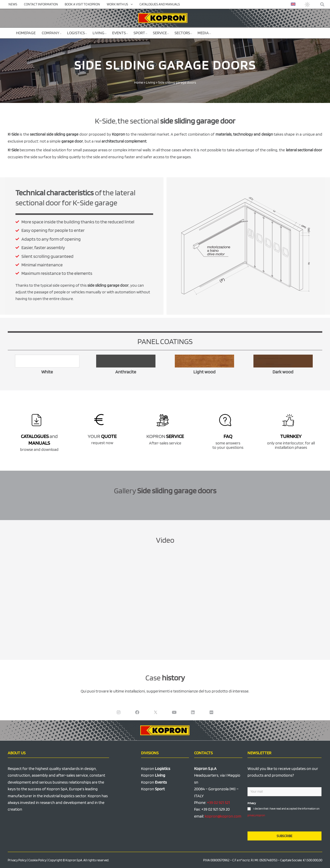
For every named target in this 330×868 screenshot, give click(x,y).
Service (161, 33)
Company (52, 33)
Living (100, 33)
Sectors (183, 33)
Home (139, 82)
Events (120, 33)
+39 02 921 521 (218, 803)
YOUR (102, 436)
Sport (140, 33)
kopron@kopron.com (223, 816)
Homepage (26, 33)
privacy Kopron (256, 815)
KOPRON (165, 436)
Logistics (77, 33)
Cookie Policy (37, 860)
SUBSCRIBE (284, 836)
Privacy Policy (17, 860)
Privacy (252, 803)
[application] (130, 4)
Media (204, 33)
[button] (323, 5)
